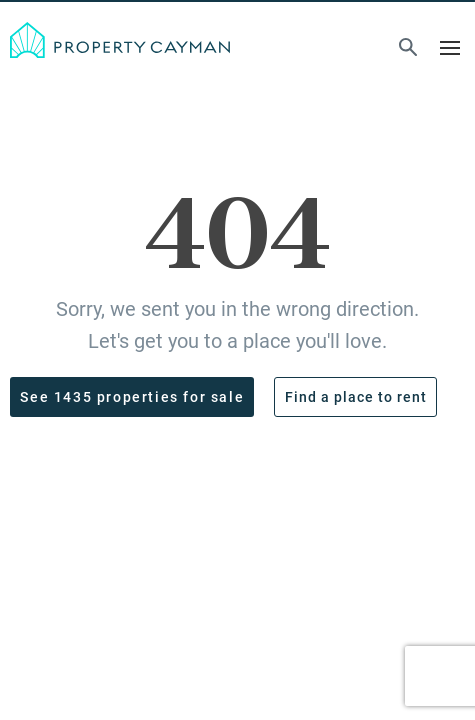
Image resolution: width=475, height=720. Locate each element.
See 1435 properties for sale (132, 397)
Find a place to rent (356, 397)
